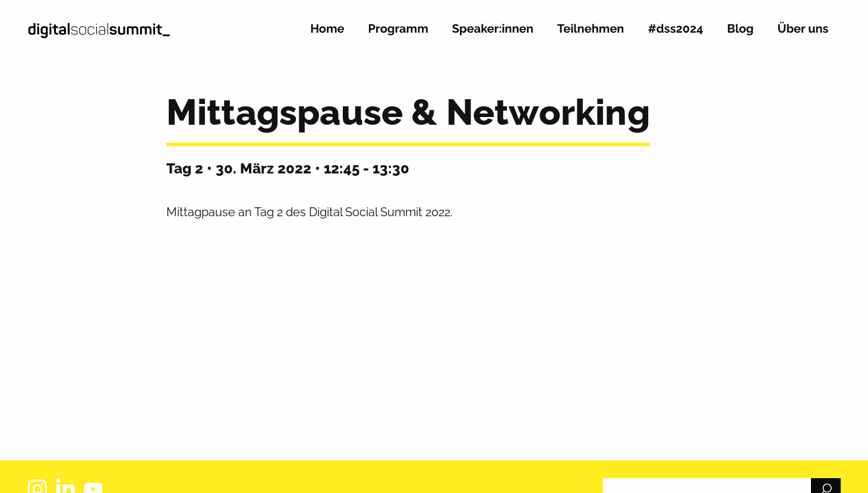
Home (327, 29)
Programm (398, 29)
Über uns (803, 29)
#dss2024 (675, 29)
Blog (741, 29)
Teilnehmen (591, 29)
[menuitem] (327, 34)
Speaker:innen (493, 29)
